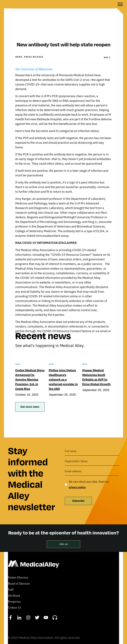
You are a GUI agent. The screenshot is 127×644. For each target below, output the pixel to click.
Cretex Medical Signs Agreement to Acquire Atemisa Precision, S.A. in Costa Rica (30, 368)
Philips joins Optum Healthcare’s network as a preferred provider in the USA (63, 368)
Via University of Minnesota (34, 58)
